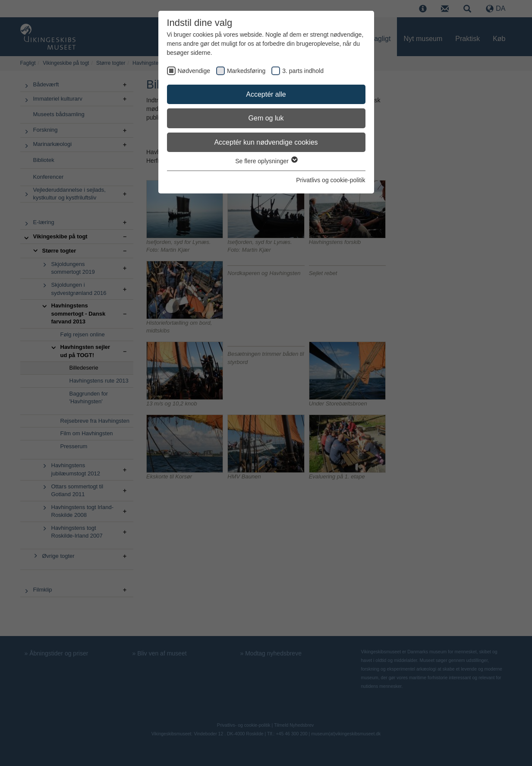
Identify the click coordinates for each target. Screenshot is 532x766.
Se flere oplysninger (266, 161)
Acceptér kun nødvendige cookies (266, 142)
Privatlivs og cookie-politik (331, 180)
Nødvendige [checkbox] (194, 71)
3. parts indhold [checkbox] (303, 71)
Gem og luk (266, 118)
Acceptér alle (266, 94)
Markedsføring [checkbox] (246, 71)
